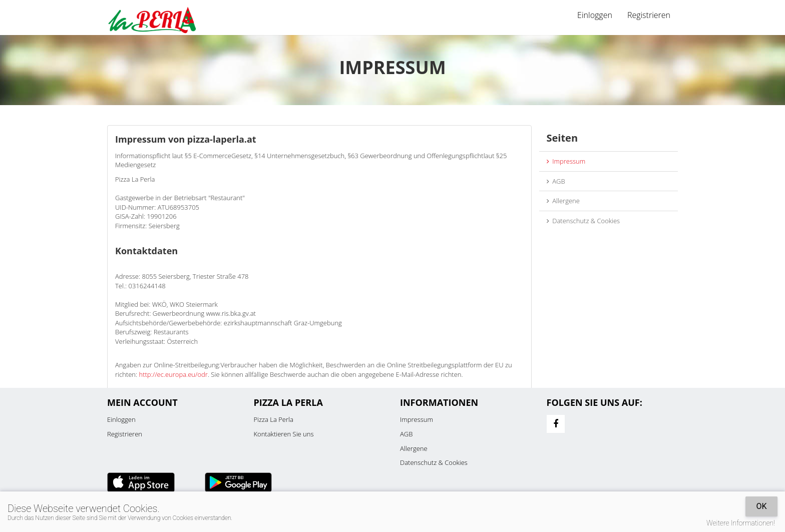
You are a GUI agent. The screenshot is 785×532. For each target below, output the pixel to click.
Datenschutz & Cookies (583, 221)
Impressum (566, 161)
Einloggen (595, 15)
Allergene (563, 201)
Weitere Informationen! (741, 523)
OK (761, 506)
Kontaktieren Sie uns (284, 434)
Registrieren (649, 15)
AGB (556, 181)
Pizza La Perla (274, 419)
